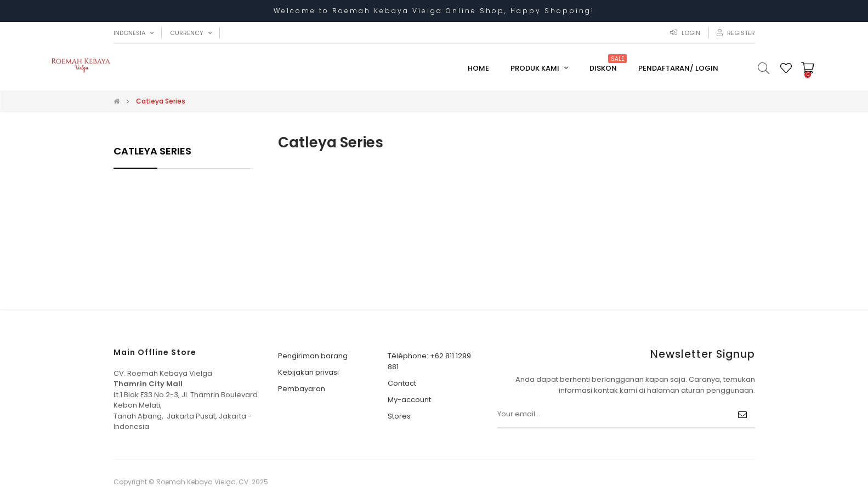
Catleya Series (152, 151)
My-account (409, 400)
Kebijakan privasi (308, 372)
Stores (399, 416)
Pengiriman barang (313, 356)
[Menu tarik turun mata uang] (191, 33)
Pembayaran (302, 389)
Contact (402, 383)
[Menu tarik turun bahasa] (134, 33)
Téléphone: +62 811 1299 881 (429, 361)
